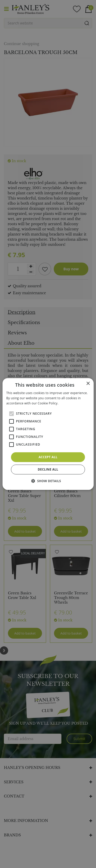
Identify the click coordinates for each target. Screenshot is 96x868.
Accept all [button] (48, 457)
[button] (48, 481)
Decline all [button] (48, 469)
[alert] (48, 434)
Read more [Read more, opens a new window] (68, 403)
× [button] (88, 384)
